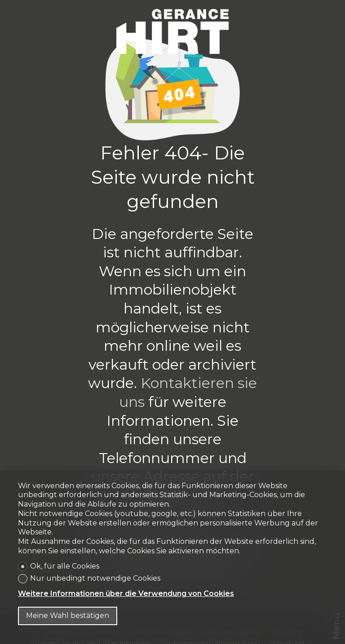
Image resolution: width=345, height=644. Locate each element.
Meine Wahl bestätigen (68, 615)
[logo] (172, 31)
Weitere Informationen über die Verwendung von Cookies (126, 593)
